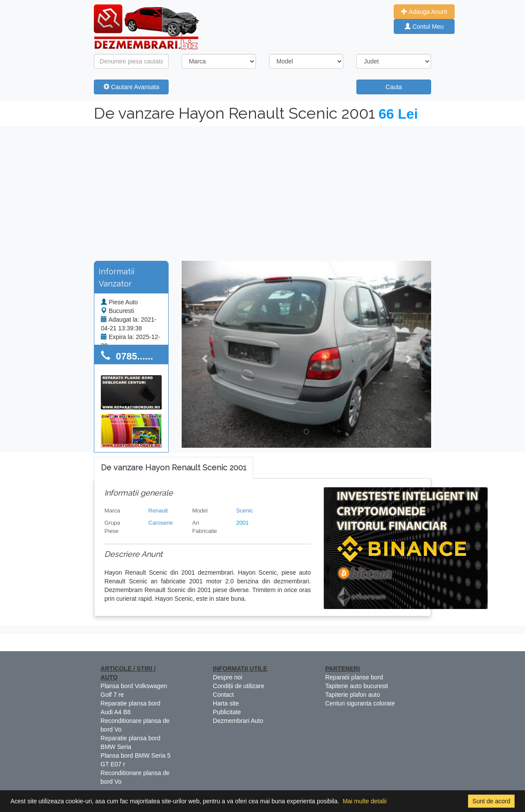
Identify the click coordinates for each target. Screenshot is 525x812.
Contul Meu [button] (424, 27)
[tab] (174, 468)
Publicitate (227, 712)
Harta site (226, 703)
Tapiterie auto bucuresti (357, 686)
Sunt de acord (491, 801)
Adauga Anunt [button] (424, 12)
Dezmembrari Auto (238, 721)
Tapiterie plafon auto (352, 695)
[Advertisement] (262, 191)
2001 (242, 523)
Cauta (394, 87)
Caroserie (160, 523)
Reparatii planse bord (354, 677)
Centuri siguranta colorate (360, 703)
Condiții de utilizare (239, 686)
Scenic (244, 511)
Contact (223, 695)
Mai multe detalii (364, 801)
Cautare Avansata (131, 87)
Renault (158, 511)
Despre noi (228, 677)
